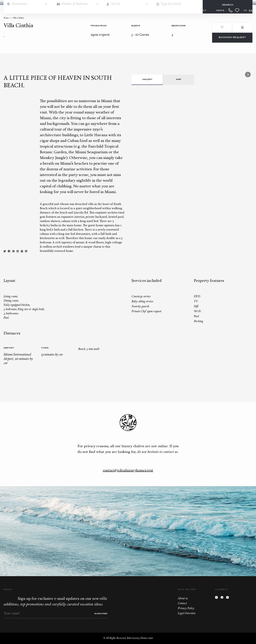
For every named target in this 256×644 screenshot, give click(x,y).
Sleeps (136, 26)
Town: (45, 348)
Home (6, 18)
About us (183, 599)
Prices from (99, 26)
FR (245, 11)
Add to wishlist (222, 27)
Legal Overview (187, 613)
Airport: (9, 348)
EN (251, 11)
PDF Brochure (242, 27)
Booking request (232, 38)
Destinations (24, 11)
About (202, 11)
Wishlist (237, 10)
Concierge (85, 11)
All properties (56, 11)
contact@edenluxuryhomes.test (128, 470)
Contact (182, 604)
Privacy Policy (186, 608)
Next (248, 75)
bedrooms (179, 26)
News (220, 11)
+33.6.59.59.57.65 (231, 10)
